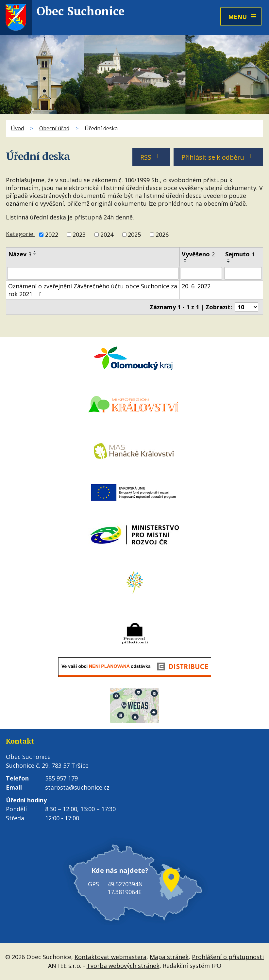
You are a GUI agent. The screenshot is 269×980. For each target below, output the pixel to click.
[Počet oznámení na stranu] (246, 307)
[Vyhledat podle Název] (93, 273)
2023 (79, 234)
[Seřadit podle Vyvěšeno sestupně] (185, 262)
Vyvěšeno (198, 254)
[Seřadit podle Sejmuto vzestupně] (229, 259)
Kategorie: (20, 234)
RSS (151, 157)
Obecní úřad (54, 128)
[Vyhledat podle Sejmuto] (243, 273)
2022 (52, 234)
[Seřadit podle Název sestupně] (35, 254)
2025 (134, 234)
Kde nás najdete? (120, 870)
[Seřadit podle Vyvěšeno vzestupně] (185, 259)
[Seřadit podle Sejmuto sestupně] (229, 262)
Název (20, 254)
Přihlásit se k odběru (219, 157)
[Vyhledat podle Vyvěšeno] (201, 273)
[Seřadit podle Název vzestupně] (35, 251)
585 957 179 (61, 778)
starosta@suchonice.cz (77, 787)
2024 (107, 234)
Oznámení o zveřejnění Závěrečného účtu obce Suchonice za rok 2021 (93, 290)
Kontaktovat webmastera (110, 957)
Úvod (17, 128)
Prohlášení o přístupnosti (228, 957)
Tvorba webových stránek (123, 966)
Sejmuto (240, 254)
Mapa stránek (169, 957)
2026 (162, 234)
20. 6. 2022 (196, 286)
